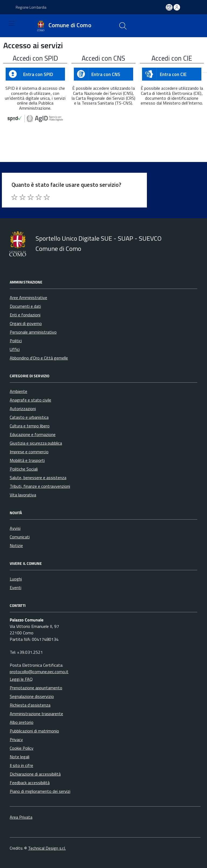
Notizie (16, 545)
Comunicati (20, 537)
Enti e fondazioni (25, 315)
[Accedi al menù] (7, 26)
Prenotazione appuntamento (36, 688)
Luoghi (16, 579)
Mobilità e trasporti (27, 460)
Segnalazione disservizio (32, 696)
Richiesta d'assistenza (30, 705)
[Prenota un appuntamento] (170, 7)
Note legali (20, 757)
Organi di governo (26, 323)
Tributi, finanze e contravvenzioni (40, 486)
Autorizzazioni (23, 409)
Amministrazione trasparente (36, 714)
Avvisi (15, 528)
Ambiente (18, 391)
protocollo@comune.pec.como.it (39, 672)
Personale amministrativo (33, 332)
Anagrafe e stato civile (30, 400)
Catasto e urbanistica (29, 417)
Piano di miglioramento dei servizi (40, 791)
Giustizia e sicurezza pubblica (36, 443)
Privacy (16, 739)
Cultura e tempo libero (30, 426)
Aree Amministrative (28, 298)
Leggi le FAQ (21, 679)
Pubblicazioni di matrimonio (34, 731)
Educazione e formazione (33, 434)
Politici (16, 341)
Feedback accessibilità (30, 783)
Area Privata (21, 817)
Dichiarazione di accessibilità (35, 774)
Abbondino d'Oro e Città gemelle (39, 358)
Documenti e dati (25, 306)
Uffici (15, 349)
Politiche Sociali (24, 469)
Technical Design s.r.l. (47, 848)
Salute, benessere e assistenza (38, 478)
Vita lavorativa (23, 495)
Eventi (15, 587)
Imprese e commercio (29, 452)
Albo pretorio (22, 722)
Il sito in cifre (21, 765)
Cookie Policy (22, 748)
